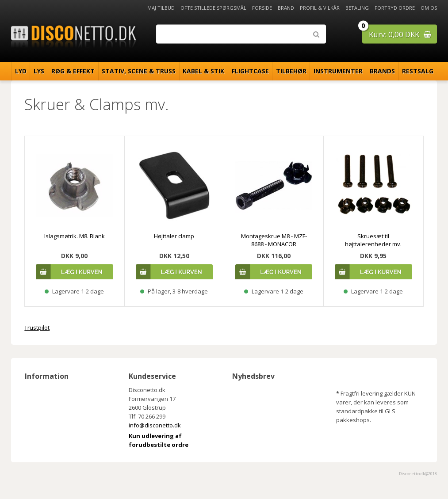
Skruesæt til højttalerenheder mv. (373, 240)
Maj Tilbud (161, 8)
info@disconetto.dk (155, 425)
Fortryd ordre (395, 8)
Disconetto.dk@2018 (418, 474)
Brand (286, 8)
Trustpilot (37, 328)
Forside (262, 8)
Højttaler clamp (174, 236)
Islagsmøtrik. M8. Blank (75, 236)
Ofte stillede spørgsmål (213, 8)
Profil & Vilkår (320, 8)
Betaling (357, 8)
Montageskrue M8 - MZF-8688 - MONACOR (274, 240)
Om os (429, 8)
